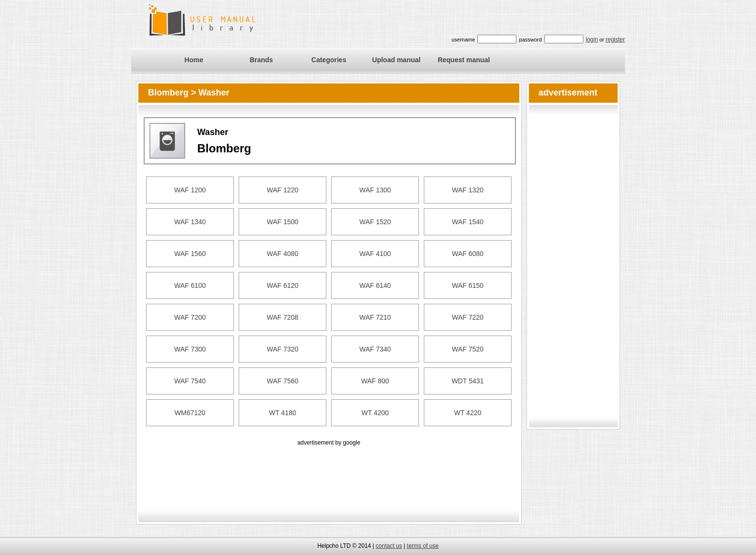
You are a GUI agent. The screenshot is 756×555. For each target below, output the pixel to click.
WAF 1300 (375, 190)
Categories (329, 60)
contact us (389, 546)
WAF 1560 (190, 254)
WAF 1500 (283, 222)
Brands (261, 60)
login (592, 40)
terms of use (423, 546)
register (615, 40)
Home (194, 60)
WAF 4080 (283, 254)
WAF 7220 (468, 317)
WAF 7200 (190, 317)
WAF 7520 (468, 349)
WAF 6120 (283, 285)
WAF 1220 (283, 190)
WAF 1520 (375, 222)
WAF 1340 (190, 222)
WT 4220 (468, 413)
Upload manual (396, 60)
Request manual (464, 60)
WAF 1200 (190, 190)
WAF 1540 (468, 222)
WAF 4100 (375, 254)
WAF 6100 (190, 285)
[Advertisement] (329, 470)
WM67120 (190, 413)
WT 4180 (283, 413)
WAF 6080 (468, 254)
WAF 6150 (468, 285)
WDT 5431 (468, 381)
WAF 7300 (190, 349)
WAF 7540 (190, 381)
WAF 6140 (375, 285)
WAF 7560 (283, 381)
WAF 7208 (283, 317)
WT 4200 (375, 413)
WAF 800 (375, 381)
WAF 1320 (468, 190)
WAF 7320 (283, 349)
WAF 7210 (375, 317)
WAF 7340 (375, 349)
